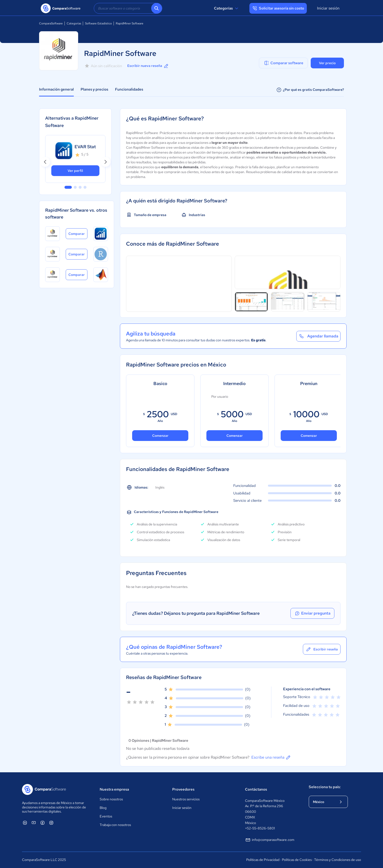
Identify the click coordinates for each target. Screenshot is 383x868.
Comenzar (160, 436)
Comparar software (283, 63)
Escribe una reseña (271, 757)
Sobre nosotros (111, 799)
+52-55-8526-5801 (260, 828)
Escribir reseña (322, 649)
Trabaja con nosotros (115, 825)
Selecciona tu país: (325, 787)
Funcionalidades (129, 89)
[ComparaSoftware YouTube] (34, 823)
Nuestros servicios (186, 799)
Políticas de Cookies (297, 860)
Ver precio (327, 63)
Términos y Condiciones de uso (338, 860)
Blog (103, 808)
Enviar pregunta (312, 613)
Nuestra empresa (114, 789)
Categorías (227, 8)
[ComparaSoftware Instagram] (51, 823)
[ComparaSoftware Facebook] (43, 823)
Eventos (106, 816)
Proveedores (183, 789)
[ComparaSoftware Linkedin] (25, 823)
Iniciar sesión (328, 8)
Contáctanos (256, 789)
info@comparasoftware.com (270, 840)
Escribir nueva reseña (148, 66)
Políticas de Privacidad (263, 860)
